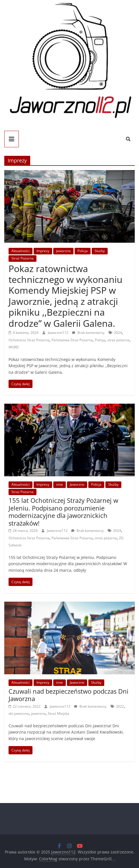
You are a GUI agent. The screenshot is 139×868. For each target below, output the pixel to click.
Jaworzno (63, 251)
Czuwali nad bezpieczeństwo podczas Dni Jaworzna (69, 695)
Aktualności (21, 251)
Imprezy (43, 251)
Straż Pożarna (23, 258)
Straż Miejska (59, 713)
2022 (120, 706)
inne (60, 484)
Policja (83, 251)
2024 (118, 333)
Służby (100, 251)
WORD (14, 347)
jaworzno (38, 713)
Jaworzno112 (59, 333)
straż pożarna (118, 340)
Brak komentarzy (88, 333)
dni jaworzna (19, 713)
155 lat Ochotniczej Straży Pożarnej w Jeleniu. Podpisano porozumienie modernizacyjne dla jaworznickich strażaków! (63, 511)
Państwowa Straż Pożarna (72, 340)
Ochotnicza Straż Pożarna (29, 340)
